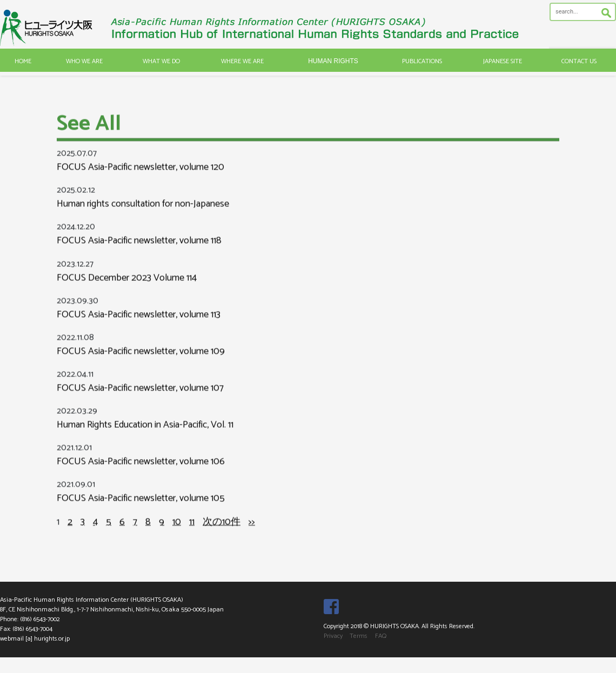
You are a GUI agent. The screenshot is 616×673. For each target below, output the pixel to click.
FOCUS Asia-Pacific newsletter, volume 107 (140, 400)
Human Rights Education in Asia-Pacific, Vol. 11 (145, 437)
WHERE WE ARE (242, 61)
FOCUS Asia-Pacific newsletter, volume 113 (139, 327)
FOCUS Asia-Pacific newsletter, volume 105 (141, 510)
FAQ (381, 636)
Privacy (333, 636)
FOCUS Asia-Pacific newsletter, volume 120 (140, 179)
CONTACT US (579, 61)
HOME (23, 61)
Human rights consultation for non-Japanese (143, 216)
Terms (359, 636)
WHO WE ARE (84, 61)
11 (192, 534)
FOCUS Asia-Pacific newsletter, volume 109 (141, 364)
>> (252, 534)
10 (177, 534)
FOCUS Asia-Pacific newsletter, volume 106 (141, 474)
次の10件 (222, 534)
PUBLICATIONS (422, 61)
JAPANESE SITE (503, 61)
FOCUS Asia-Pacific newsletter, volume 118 (139, 253)
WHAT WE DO (161, 61)
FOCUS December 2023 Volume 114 (127, 290)
